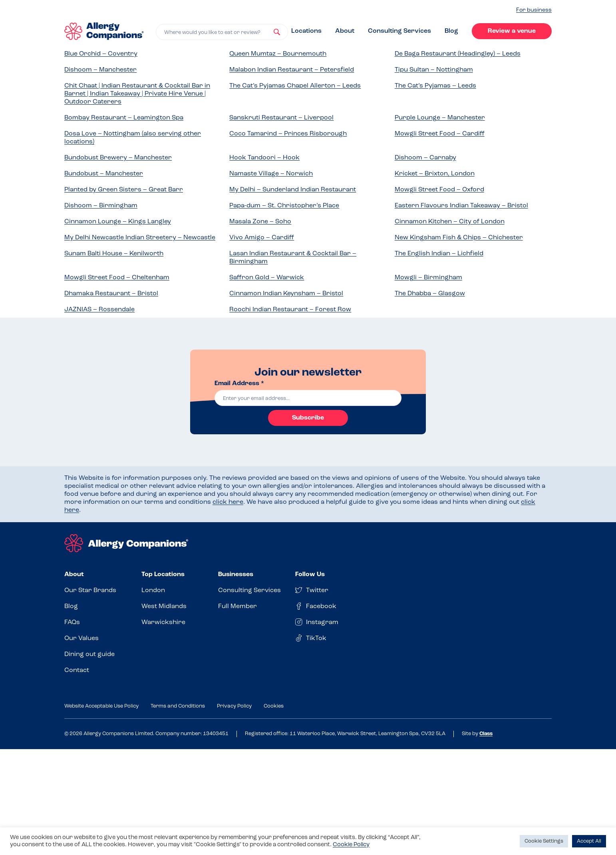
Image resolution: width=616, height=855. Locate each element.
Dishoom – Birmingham (101, 206)
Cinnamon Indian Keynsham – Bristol (286, 294)
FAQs (72, 622)
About (345, 31)
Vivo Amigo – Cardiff (262, 238)
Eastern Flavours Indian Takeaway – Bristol (461, 206)
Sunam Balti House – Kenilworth (114, 254)
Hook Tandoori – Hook (264, 158)
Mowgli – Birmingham (428, 278)
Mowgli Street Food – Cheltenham (117, 278)
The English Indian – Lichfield (439, 254)
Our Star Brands (90, 591)
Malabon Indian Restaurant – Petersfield (292, 70)
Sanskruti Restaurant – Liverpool (281, 118)
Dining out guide (89, 654)
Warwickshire (163, 622)
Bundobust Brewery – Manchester (118, 158)
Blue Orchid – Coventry (101, 54)
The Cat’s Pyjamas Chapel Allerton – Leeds (295, 86)
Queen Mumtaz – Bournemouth (278, 54)
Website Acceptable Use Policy (101, 706)
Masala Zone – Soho (260, 222)
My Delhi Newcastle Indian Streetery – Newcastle (140, 238)
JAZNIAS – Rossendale (99, 310)
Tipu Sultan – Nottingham (434, 70)
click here (228, 502)
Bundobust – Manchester (104, 174)
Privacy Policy (234, 706)
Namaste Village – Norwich (271, 174)
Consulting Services (399, 31)
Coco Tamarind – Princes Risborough (288, 134)
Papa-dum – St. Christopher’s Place (284, 206)
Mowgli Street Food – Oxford (439, 190)
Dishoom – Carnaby (425, 158)
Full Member (237, 606)
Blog (451, 31)
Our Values (81, 638)
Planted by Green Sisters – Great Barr (124, 190)
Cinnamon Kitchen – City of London (450, 222)
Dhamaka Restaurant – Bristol (111, 294)
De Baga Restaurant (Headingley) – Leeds (458, 54)
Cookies (274, 706)
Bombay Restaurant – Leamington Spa (124, 118)
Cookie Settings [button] (544, 841)
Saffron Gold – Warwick (267, 278)
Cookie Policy (351, 845)
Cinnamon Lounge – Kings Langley (118, 222)
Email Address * (239, 384)
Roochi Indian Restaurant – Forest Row (290, 310)
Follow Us (310, 575)
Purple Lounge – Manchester (440, 118)
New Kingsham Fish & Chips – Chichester (459, 238)
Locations (306, 31)
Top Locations (163, 575)
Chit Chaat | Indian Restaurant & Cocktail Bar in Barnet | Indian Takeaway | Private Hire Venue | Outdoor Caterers (137, 94)
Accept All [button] (589, 841)
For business (534, 10)
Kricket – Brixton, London (435, 174)
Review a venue (512, 31)
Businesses (236, 575)
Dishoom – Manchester (100, 70)
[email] (308, 398)
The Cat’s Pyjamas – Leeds (435, 86)
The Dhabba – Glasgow (430, 294)
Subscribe (308, 418)
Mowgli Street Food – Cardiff (440, 134)
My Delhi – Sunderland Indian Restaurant (293, 190)
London (153, 591)
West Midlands (164, 606)
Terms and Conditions (178, 706)
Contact (77, 670)
